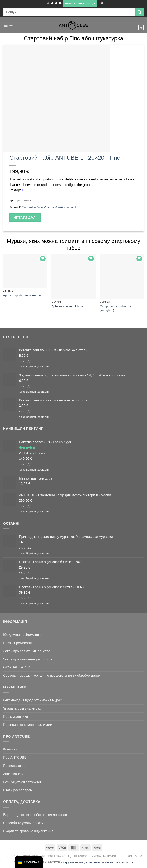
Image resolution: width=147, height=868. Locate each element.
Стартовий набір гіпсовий (60, 207)
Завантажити (13, 774)
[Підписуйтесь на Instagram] (48, 3)
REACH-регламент (18, 643)
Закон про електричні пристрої (27, 651)
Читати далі (25, 218)
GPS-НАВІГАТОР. (17, 667)
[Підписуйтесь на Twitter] (56, 3)
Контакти (10, 749)
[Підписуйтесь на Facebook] (44, 3)
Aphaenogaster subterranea (22, 295)
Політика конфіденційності (68, 856)
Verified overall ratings (32, 453)
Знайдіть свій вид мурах (22, 708)
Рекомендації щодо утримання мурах (32, 700)
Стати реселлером (18, 790)
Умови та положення (109, 856)
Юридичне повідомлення (23, 635)
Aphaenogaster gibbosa (68, 306)
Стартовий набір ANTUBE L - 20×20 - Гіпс (65, 158)
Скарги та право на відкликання (28, 831)
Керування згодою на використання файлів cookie (98, 862)
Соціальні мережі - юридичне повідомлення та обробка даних (52, 675)
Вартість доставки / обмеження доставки (35, 815)
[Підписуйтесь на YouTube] (60, 3)
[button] (80, 3)
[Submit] (140, 12)
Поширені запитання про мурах (28, 724)
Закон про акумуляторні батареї (28, 659)
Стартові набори (32, 207)
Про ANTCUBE (15, 757)
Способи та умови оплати (23, 823)
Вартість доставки (37, 367)
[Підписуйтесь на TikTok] (52, 3)
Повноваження (15, 766)
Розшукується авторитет (22, 782)
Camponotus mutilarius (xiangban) (115, 308)
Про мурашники (16, 716)
